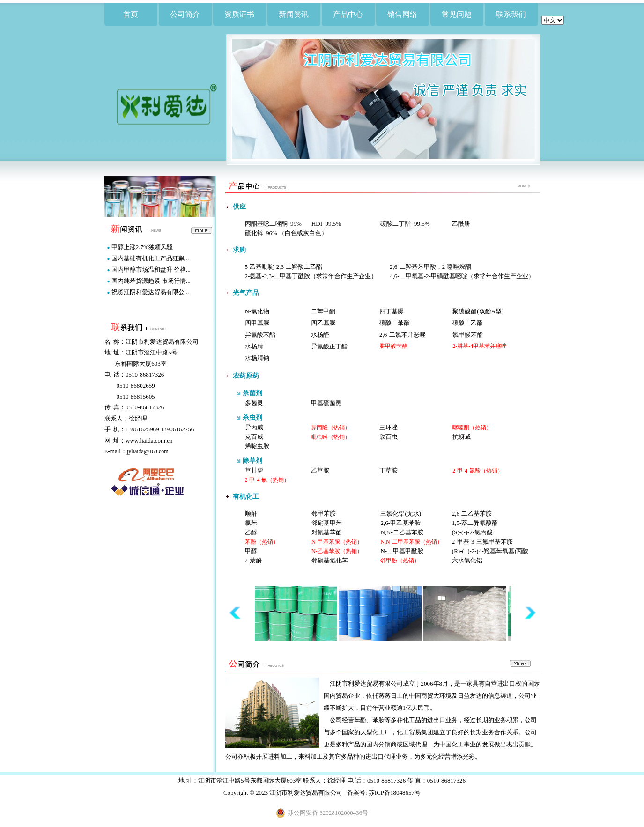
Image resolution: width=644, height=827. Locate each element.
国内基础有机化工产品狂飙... (150, 258)
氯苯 (251, 523)
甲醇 (251, 551)
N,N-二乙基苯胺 (402, 532)
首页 (131, 14)
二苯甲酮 (323, 311)
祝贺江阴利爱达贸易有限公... (150, 292)
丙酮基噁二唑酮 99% (273, 224)
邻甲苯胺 (324, 513)
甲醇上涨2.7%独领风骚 (142, 247)
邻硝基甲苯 (327, 523)
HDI (317, 224)
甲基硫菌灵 (326, 403)
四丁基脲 (392, 311)
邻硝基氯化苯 (330, 560)
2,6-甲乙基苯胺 (400, 523)
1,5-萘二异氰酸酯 (475, 523)
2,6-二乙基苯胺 (472, 513)
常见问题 (457, 14)
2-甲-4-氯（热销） (267, 480)
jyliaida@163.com (148, 451)
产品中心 (348, 14)
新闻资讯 (294, 14)
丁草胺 (389, 470)
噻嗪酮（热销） (472, 428)
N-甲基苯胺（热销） (337, 542)
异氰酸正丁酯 (329, 346)
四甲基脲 (257, 323)
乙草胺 (320, 470)
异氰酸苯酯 (260, 335)
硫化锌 (254, 233)
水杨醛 (320, 335)
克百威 (254, 437)
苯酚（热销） (262, 542)
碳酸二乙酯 (468, 323)
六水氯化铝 (467, 560)
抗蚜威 (462, 437)
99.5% (333, 224)
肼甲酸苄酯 (393, 346)
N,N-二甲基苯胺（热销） (411, 542)
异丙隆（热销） (331, 428)
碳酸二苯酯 (395, 323)
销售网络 (402, 14)
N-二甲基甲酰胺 (402, 551)
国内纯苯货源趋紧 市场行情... (151, 281)
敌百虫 (389, 437)
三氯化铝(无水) (401, 513)
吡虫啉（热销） (331, 437)
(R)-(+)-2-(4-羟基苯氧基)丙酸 (490, 551)
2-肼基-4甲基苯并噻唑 (480, 346)
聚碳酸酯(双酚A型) (478, 311)
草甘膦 (254, 470)
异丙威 (254, 427)
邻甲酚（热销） (400, 561)
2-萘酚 (254, 560)
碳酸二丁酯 (396, 224)
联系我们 (511, 14)
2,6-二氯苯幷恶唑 (403, 335)
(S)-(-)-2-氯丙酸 (472, 532)
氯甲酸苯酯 (468, 335)
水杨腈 (254, 346)
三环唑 (389, 427)
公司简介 (185, 14)
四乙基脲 (323, 323)
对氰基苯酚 (327, 532)
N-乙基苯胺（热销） (337, 551)
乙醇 (251, 532)
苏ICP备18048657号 (395, 793)
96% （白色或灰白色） (297, 233)
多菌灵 (254, 403)
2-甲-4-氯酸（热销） (478, 471)
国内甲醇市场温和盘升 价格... (151, 270)
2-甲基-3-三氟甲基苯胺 (482, 542)
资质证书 (239, 14)
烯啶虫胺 (257, 446)
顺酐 (251, 513)
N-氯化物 (257, 311)
